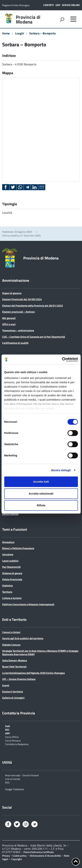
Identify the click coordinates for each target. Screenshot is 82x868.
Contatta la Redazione (17, 744)
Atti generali (9, 318)
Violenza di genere (12, 573)
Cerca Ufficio (12, 737)
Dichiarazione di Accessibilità (45, 856)
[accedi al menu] (73, 19)
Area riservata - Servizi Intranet (22, 775)
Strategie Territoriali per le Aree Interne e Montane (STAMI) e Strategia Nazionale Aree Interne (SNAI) (40, 652)
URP (58, 5)
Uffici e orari (9, 324)
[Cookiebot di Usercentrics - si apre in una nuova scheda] (62, 360)
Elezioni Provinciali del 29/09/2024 (22, 299)
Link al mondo (13, 779)
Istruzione (8, 554)
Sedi (8, 726)
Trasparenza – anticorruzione (18, 330)
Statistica (7, 585)
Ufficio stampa (10, 514)
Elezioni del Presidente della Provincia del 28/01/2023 (33, 306)
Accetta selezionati (41, 494)
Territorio (7, 592)
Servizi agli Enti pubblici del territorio (23, 638)
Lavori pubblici (10, 561)
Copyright (17, 859)
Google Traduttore (15, 789)
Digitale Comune (11, 645)
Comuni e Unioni (11, 632)
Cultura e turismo (12, 598)
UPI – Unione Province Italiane (19, 679)
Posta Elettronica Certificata (39, 852)
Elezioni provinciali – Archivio (18, 312)
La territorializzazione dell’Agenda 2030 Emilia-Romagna (33, 673)
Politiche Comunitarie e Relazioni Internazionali (28, 604)
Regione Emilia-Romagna (16, 5)
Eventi (6, 685)
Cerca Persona (13, 740)
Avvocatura (8, 542)
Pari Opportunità (11, 567)
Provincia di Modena (28, 20)
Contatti (49, 5)
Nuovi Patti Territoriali (14, 667)
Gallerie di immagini (13, 698)
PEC (7, 729)
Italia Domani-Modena (15, 660)
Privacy (6, 856)
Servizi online (71, 5)
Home (6, 33)
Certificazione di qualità (15, 343)
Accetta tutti (41, 482)
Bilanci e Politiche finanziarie (18, 548)
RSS (7, 782)
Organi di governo (12, 293)
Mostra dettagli (61, 470)
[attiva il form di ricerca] (62, 20)
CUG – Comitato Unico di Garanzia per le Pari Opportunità (34, 337)
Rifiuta (41, 505)
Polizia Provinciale (12, 579)
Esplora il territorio (13, 691)
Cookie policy (20, 856)
